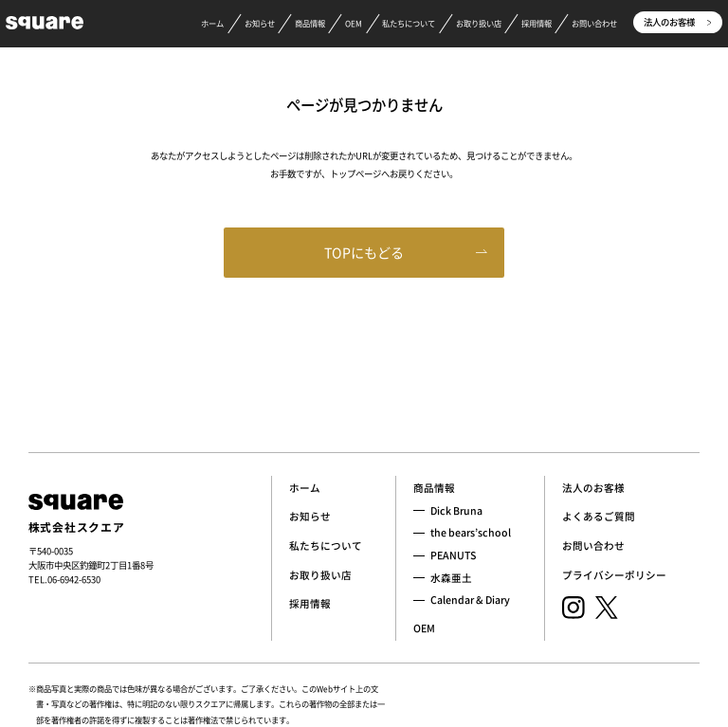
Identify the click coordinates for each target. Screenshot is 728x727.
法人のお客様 (677, 22)
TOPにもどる (364, 252)
